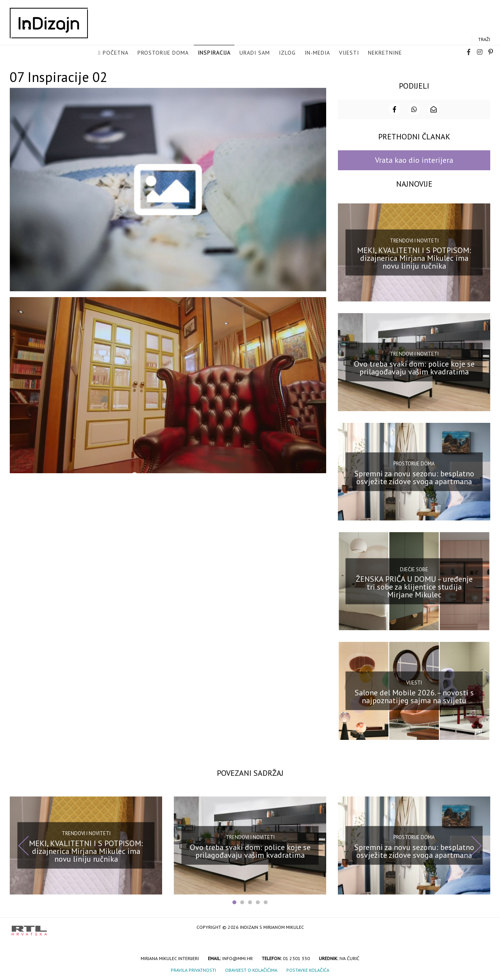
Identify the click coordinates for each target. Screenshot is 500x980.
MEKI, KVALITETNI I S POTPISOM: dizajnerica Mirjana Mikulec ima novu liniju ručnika (414, 257)
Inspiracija (214, 53)
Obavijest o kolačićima (251, 969)
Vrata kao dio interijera (414, 159)
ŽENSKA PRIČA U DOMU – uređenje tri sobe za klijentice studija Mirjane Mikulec (414, 586)
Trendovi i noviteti (414, 240)
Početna (116, 53)
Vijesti (349, 53)
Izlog (287, 53)
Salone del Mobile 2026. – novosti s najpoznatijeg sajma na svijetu (414, 696)
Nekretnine (385, 53)
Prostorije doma (163, 53)
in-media (317, 53)
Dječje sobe (414, 569)
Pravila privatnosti (193, 969)
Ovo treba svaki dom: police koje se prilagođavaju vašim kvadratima (414, 367)
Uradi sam (255, 53)
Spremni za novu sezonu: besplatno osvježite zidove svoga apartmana (414, 476)
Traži (484, 40)
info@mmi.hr (237, 958)
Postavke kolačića (308, 969)
